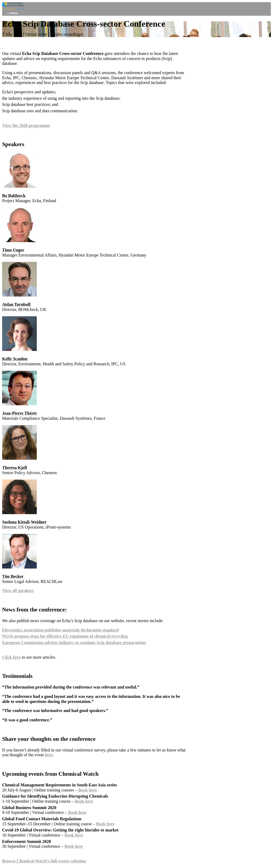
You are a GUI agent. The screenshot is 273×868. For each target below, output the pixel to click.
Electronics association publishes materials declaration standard (61, 630)
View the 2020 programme (26, 125)
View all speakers (18, 591)
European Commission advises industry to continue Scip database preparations (74, 643)
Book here (88, 790)
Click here (11, 657)
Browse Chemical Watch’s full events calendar (44, 861)
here (49, 755)
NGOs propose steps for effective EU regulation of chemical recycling (65, 636)
